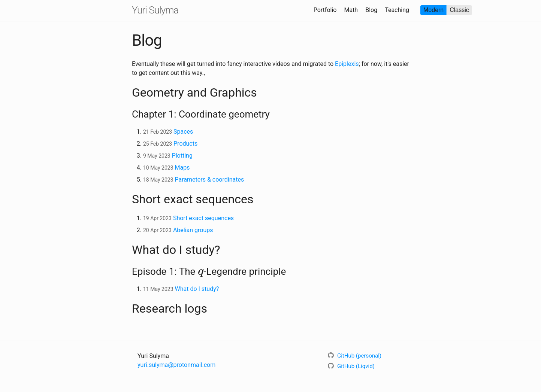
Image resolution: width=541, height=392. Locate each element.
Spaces (183, 132)
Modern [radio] (433, 10)
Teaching (397, 10)
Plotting (182, 156)
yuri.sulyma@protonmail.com (176, 365)
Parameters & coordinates (209, 180)
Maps (182, 168)
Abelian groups (193, 230)
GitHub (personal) (355, 356)
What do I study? (197, 289)
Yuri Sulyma (155, 10)
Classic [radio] (459, 10)
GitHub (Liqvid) (351, 366)
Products (185, 144)
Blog (371, 10)
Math (351, 10)
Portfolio (325, 10)
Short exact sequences (203, 218)
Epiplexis (347, 64)
